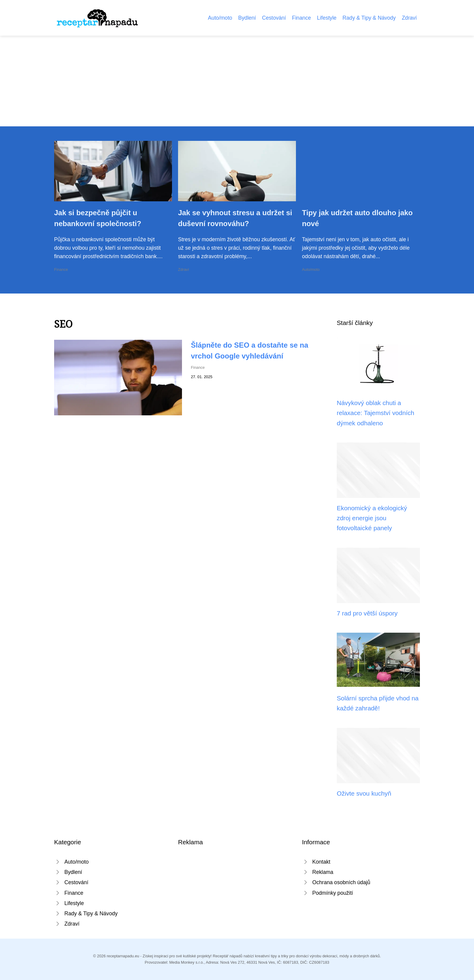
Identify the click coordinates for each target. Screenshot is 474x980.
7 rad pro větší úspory (367, 613)
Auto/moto (220, 18)
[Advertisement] (237, 81)
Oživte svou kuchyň (364, 793)
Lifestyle (327, 18)
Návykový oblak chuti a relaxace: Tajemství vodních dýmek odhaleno (375, 413)
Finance (302, 18)
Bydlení (247, 18)
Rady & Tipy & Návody (369, 18)
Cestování (274, 18)
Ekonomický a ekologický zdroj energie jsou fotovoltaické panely (372, 518)
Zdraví (409, 18)
